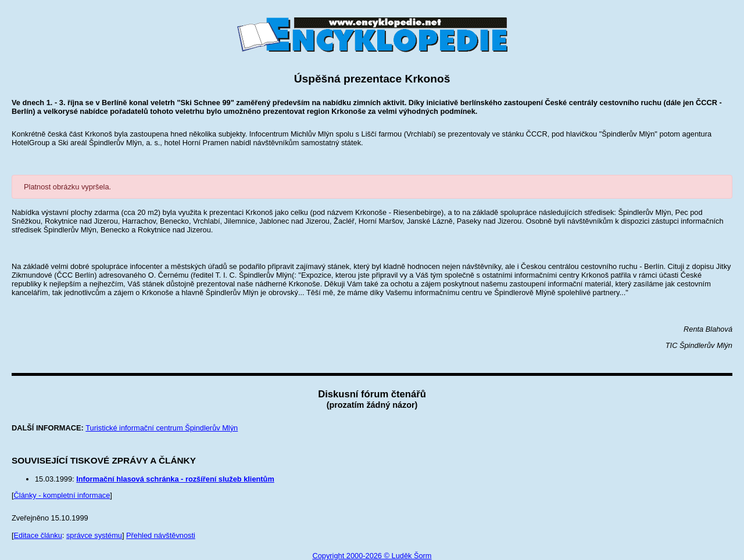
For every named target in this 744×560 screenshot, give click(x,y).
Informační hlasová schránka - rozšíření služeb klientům (175, 479)
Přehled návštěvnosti (161, 535)
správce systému (94, 535)
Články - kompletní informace (62, 495)
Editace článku (38, 535)
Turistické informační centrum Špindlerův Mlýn (162, 428)
